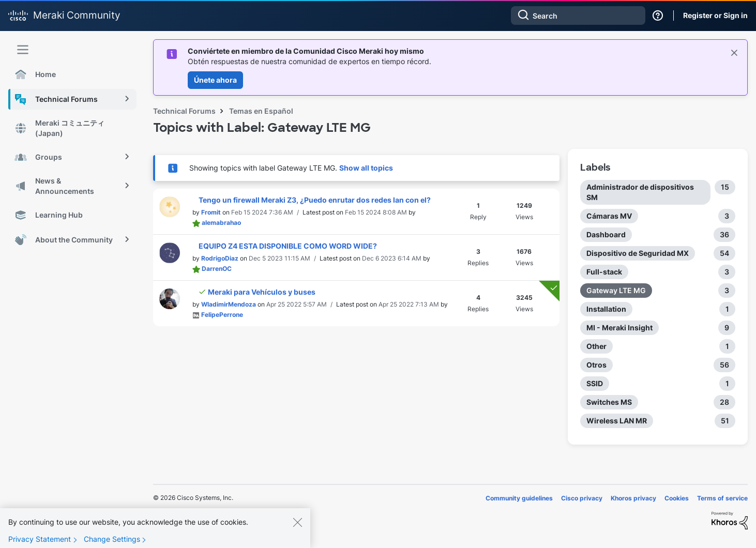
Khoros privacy (633, 498)
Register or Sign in (715, 15)
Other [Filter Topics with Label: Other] (596, 346)
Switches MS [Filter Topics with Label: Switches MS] (609, 402)
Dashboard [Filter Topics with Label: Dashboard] (606, 234)
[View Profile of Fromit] (211, 212)
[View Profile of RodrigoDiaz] (220, 258)
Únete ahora (215, 80)
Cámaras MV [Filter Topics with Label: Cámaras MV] (609, 216)
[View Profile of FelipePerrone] (222, 315)
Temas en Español (261, 111)
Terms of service (722, 498)
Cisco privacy (582, 498)
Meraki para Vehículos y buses (262, 292)
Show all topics (366, 168)
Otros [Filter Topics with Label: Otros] (596, 365)
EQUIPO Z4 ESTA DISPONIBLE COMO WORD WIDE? (288, 246)
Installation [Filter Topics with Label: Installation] (606, 309)
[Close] (297, 530)
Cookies (677, 498)
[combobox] (578, 16)
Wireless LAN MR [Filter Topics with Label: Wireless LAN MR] (617, 421)
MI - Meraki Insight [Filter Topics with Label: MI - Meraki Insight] (619, 328)
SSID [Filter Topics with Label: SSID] (595, 383)
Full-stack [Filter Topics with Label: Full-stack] (604, 272)
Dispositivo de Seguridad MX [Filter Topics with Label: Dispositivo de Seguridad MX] (638, 253)
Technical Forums (184, 111)
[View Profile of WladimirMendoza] (229, 304)
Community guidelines (519, 498)
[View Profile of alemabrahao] (221, 223)
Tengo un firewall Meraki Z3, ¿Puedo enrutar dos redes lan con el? (315, 200)
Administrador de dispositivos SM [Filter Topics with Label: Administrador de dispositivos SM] (640, 192)
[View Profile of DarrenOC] (217, 269)
